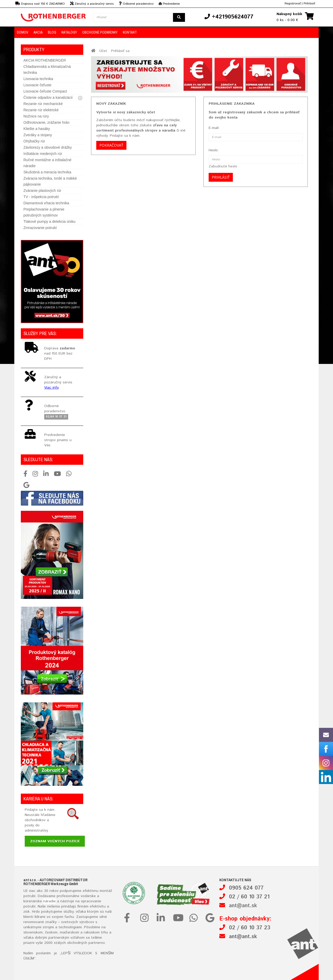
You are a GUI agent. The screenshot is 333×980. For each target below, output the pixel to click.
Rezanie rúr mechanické (43, 104)
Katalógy (69, 32)
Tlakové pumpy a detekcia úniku (49, 221)
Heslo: (214, 150)
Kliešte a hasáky (37, 129)
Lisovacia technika (38, 79)
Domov (23, 32)
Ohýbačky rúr (34, 141)
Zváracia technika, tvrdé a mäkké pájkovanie (50, 181)
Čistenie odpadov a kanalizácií (48, 97)
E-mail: (214, 128)
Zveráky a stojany (38, 135)
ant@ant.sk (243, 906)
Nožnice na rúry (36, 116)
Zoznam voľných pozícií (55, 841)
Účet (103, 51)
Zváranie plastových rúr (42, 191)
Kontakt (130, 32)
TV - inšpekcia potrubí (41, 197)
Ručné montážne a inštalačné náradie (47, 163)
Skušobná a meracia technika (47, 172)
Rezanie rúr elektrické (41, 110)
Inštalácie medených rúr (43, 154)
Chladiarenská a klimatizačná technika (47, 70)
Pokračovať (111, 145)
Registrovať (293, 4)
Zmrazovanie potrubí (40, 228)
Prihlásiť (309, 4)
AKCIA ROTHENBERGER (45, 60)
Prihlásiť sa (120, 51)
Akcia (38, 32)
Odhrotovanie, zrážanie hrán (46, 122)
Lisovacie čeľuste (37, 85)
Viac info (52, 388)
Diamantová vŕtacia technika (46, 203)
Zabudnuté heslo (223, 166)
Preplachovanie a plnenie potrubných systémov (44, 212)
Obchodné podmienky (100, 32)
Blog (52, 32)
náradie (49, 901)
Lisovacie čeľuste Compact (45, 91)
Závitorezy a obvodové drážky (48, 147)
